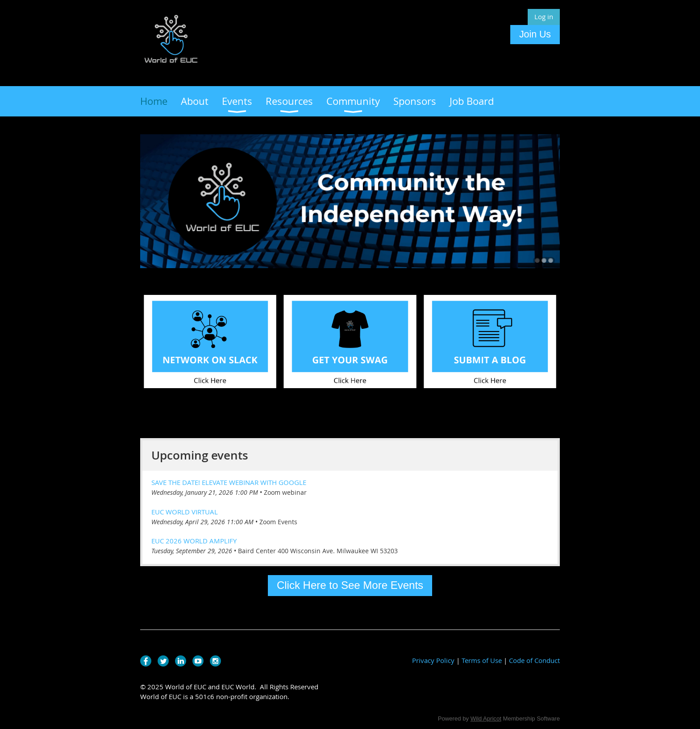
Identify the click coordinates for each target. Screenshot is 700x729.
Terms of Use (482, 660)
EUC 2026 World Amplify (194, 541)
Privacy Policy (433, 660)
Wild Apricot (486, 719)
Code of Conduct (534, 660)
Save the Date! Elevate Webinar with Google (229, 482)
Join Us (535, 34)
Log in (544, 17)
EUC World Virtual (185, 512)
